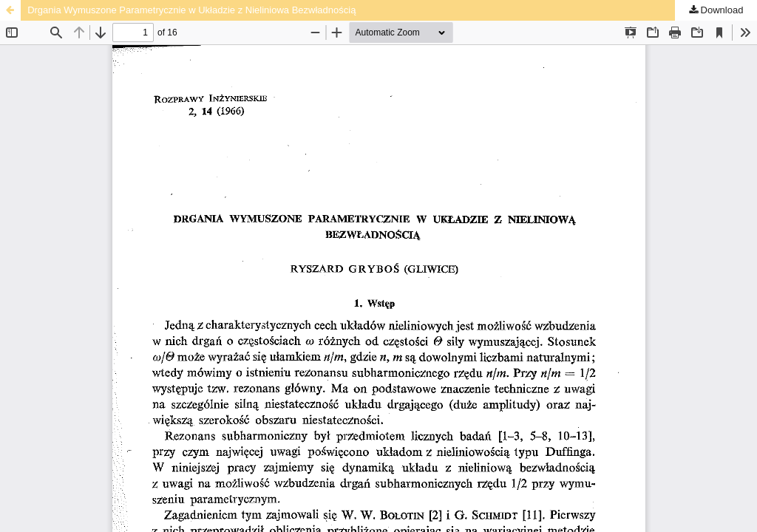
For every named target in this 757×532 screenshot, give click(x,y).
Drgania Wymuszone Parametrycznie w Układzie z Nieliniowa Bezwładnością (191, 10)
